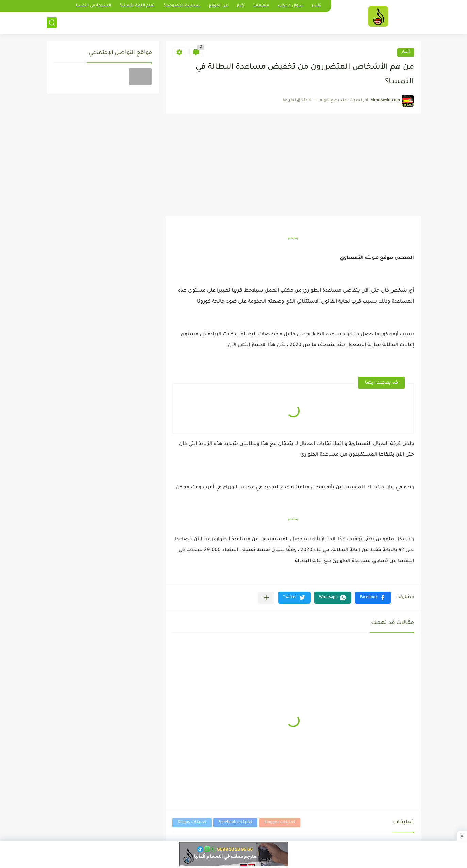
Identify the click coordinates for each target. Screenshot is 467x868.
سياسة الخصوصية (182, 6)
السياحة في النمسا (93, 6)
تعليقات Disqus (192, 823)
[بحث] (52, 23)
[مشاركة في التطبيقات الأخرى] (266, 598)
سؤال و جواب (290, 6)
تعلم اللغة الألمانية (137, 6)
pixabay (293, 238)
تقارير (316, 6)
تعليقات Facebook (235, 823)
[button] (373, 598)
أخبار (241, 6)
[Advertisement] (293, 165)
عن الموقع (218, 6)
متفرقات (261, 6)
